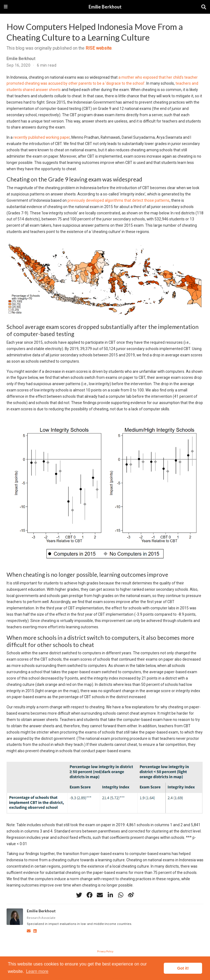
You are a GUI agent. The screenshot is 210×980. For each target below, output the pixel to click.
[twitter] (79, 895)
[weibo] (131, 895)
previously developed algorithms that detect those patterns (119, 200)
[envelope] (100, 895)
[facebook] (89, 895)
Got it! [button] (183, 968)
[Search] (204, 7)
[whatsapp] (121, 895)
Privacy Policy (105, 951)
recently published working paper (42, 137)
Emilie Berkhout (105, 7)
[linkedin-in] (110, 895)
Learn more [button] (37, 971)
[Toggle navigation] (6, 7)
